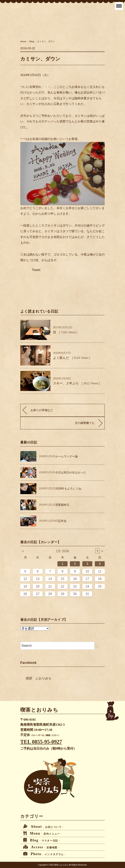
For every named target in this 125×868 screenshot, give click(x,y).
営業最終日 (62, 505)
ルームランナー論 (67, 456)
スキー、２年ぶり (66, 383)
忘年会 (62, 521)
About (43, 826)
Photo (45, 854)
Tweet (36, 270)
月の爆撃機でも (85, 423)
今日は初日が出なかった (71, 472)
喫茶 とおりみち (38, 678)
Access (41, 847)
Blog (42, 840)
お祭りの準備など (42, 410)
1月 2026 (63, 551)
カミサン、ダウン (46, 41)
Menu (43, 833)
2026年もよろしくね (68, 488)
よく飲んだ (61, 358)
